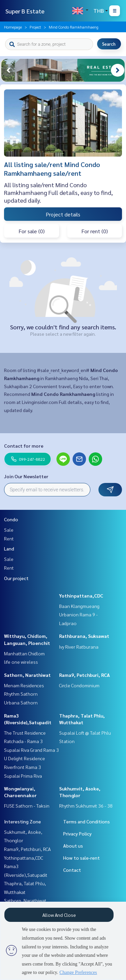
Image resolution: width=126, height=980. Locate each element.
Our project (16, 578)
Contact (72, 870)
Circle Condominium (79, 685)
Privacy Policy (77, 833)
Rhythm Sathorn (21, 694)
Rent (9, 538)
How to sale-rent (81, 858)
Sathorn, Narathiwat (27, 675)
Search (109, 44)
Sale (9, 530)
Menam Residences (24, 685)
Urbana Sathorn (21, 702)
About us (73, 846)
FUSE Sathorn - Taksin (27, 806)
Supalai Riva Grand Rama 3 (31, 750)
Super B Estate (25, 11)
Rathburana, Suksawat (84, 636)
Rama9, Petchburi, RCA (85, 675)
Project (35, 27)
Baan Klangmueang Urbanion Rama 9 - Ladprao (79, 615)
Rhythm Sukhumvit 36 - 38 (86, 806)
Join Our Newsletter (26, 476)
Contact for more (24, 446)
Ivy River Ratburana (79, 647)
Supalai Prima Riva (23, 776)
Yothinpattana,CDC (81, 596)
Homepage (13, 27)
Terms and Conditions (87, 821)
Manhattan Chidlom (24, 653)
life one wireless (21, 662)
